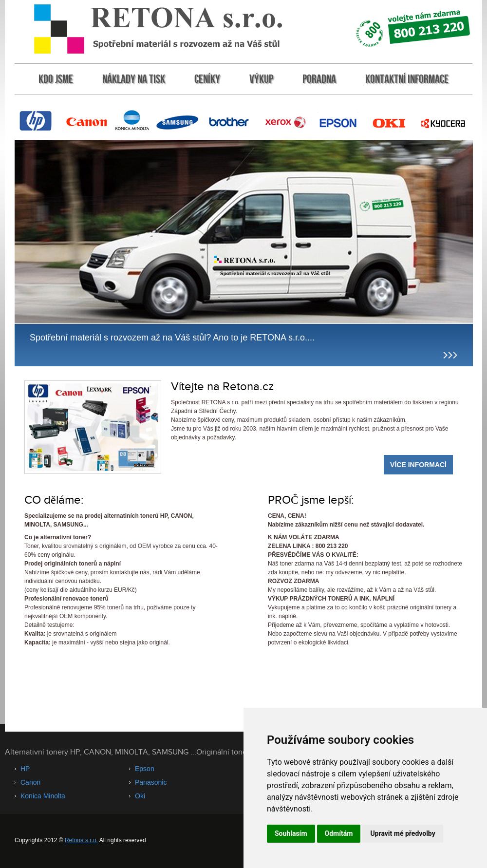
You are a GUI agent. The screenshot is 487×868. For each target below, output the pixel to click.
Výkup (261, 79)
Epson (145, 769)
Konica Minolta (43, 796)
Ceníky (207, 79)
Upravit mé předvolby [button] (403, 833)
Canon (30, 782)
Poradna (319, 79)
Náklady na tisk (134, 79)
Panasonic (151, 782)
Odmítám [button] (339, 833)
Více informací (418, 465)
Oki (140, 796)
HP (25, 769)
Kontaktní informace (407, 79)
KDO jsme (56, 79)
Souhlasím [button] (291, 833)
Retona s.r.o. (81, 840)
